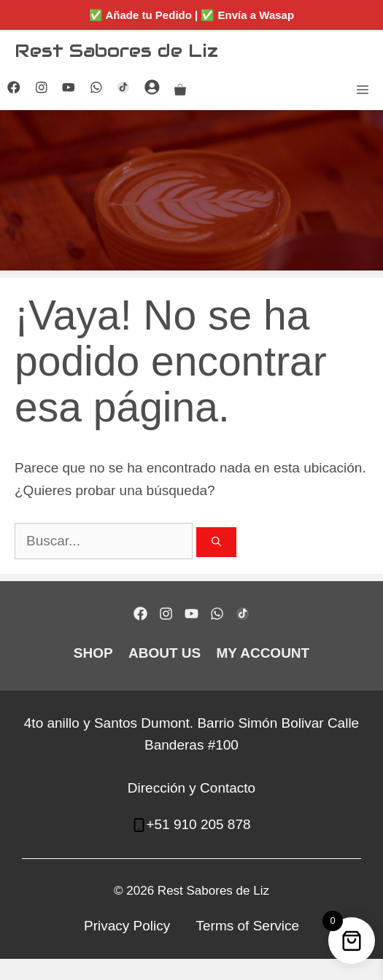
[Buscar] (216, 542)
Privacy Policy (127, 926)
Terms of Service (248, 926)
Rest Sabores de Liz (116, 50)
